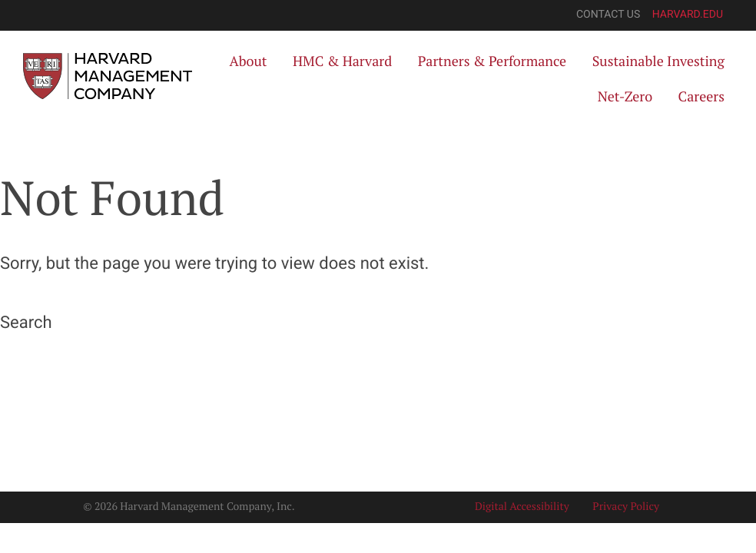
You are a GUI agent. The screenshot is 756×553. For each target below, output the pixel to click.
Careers (701, 97)
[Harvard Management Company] (108, 76)
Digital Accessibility (522, 507)
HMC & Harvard (342, 61)
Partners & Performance (492, 61)
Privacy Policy (626, 507)
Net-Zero (625, 97)
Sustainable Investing (658, 61)
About (248, 61)
